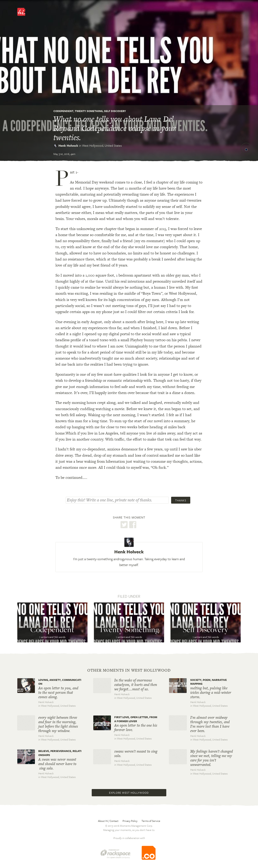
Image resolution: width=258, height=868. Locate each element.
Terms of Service (151, 821)
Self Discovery (115, 111)
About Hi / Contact (108, 821)
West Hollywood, (102, 145)
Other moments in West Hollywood (129, 670)
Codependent (63, 111)
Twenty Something (89, 111)
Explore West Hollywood (129, 793)
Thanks (181, 500)
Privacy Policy (130, 821)
